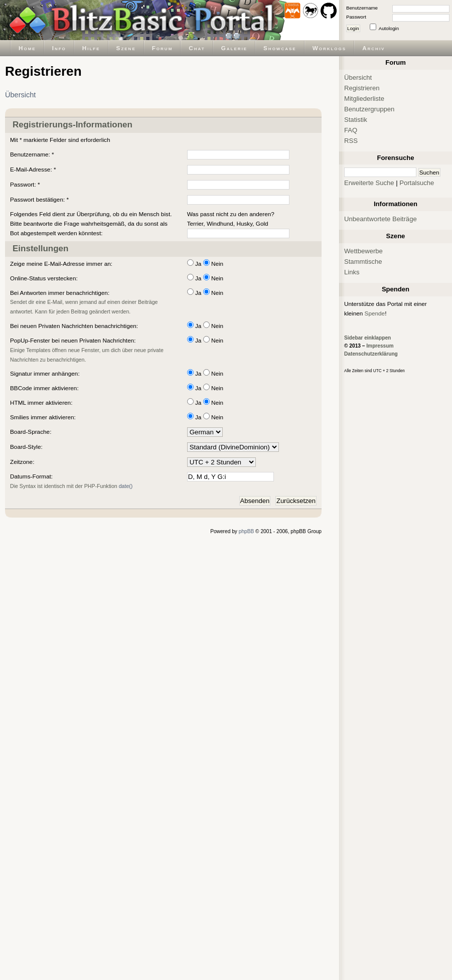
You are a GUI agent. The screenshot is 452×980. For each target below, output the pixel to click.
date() (126, 486)
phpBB (247, 531)
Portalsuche (417, 183)
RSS (351, 141)
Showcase (280, 48)
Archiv (373, 48)
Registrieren (362, 88)
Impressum (380, 346)
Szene (126, 48)
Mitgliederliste (364, 99)
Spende (375, 313)
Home (27, 48)
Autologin (389, 28)
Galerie (234, 48)
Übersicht (20, 95)
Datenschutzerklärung (371, 354)
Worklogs (329, 48)
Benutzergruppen (369, 109)
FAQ (351, 130)
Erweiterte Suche (369, 183)
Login (353, 28)
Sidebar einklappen (367, 338)
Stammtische (363, 262)
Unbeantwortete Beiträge (381, 219)
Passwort (356, 17)
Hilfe (91, 48)
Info (59, 48)
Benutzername (362, 8)
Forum (163, 48)
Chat (197, 48)
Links (352, 272)
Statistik (356, 120)
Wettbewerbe (363, 251)
